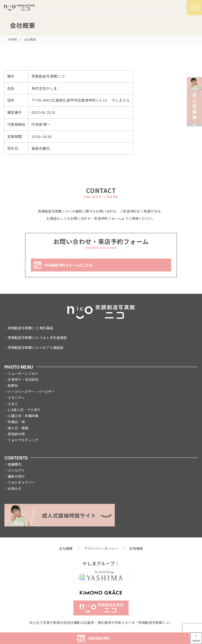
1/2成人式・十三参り (24, 410)
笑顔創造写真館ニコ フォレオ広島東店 (37, 337)
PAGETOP (196, 641)
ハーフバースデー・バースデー (31, 391)
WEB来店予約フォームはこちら (68, 265)
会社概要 (66, 548)
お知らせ (14, 488)
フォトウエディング (23, 440)
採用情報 (136, 548)
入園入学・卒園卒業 (23, 416)
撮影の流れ (16, 476)
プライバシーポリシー (101, 548)
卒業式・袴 (16, 422)
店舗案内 (14, 464)
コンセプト (16, 470)
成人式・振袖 (18, 428)
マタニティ (16, 397)
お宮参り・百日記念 (23, 379)
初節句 (13, 385)
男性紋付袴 (16, 434)
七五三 (13, 403)
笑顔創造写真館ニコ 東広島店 (30, 328)
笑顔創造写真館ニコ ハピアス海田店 (35, 347)
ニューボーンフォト (23, 373)
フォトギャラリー (21, 482)
